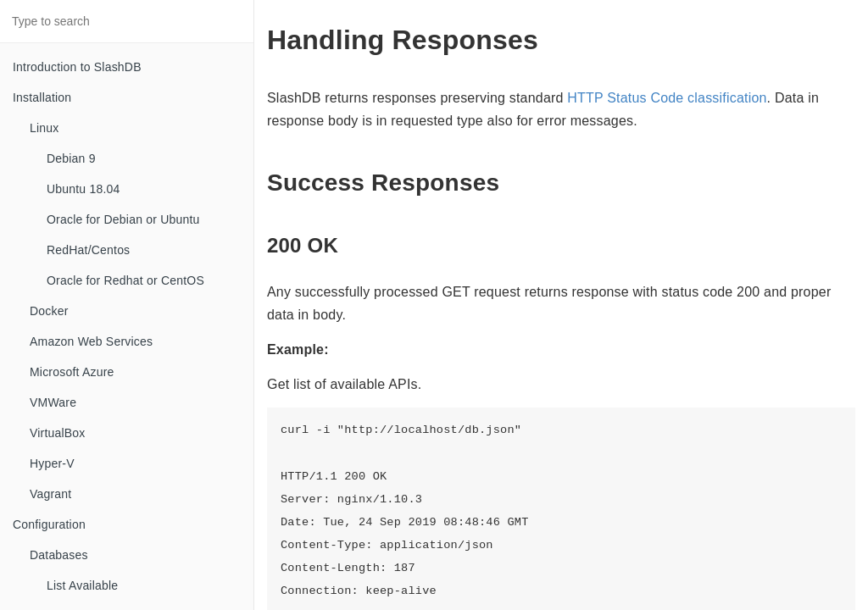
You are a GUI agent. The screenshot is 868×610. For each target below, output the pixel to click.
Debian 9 (71, 158)
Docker (49, 311)
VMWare (53, 402)
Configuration (49, 524)
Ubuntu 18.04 (83, 189)
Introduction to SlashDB (77, 67)
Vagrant (50, 494)
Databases (59, 555)
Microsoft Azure (72, 372)
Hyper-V (52, 463)
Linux (44, 128)
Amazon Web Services (91, 341)
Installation (42, 97)
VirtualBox (58, 433)
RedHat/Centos (88, 250)
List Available (82, 585)
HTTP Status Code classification (667, 98)
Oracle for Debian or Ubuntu (123, 219)
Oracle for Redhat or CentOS (125, 280)
